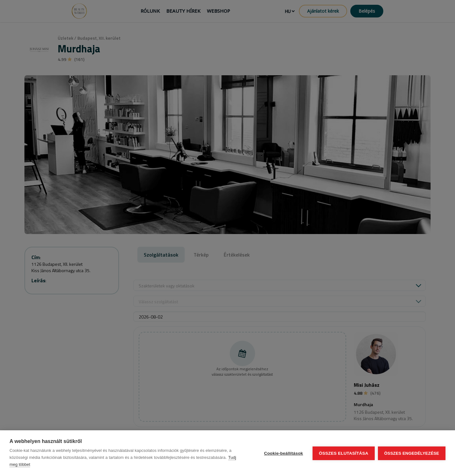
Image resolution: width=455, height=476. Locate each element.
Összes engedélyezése (412, 453)
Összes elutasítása (344, 453)
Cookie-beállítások (284, 453)
